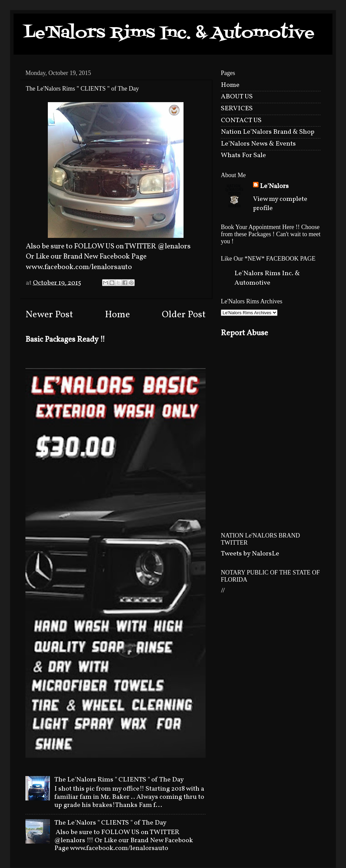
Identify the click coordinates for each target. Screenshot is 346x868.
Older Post (184, 315)
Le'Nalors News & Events (258, 144)
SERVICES (237, 109)
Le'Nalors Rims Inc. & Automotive (169, 33)
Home (117, 315)
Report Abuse (244, 333)
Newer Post (49, 315)
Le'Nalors (274, 186)
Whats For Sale (243, 155)
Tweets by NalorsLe (250, 554)
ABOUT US (237, 97)
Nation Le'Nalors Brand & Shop (268, 132)
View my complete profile (280, 204)
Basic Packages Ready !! (65, 340)
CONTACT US (241, 120)
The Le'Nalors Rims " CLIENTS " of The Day (119, 780)
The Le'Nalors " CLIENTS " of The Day (110, 823)
